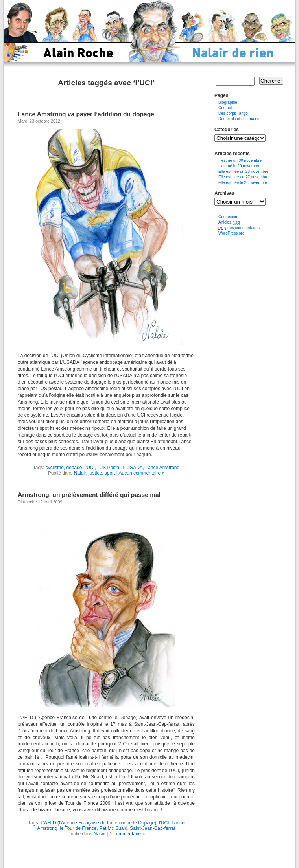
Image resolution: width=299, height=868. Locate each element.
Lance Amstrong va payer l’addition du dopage (86, 114)
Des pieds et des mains (239, 119)
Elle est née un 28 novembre (243, 172)
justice (95, 473)
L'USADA (133, 468)
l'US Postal (109, 468)
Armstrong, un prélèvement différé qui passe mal (89, 495)
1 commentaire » (127, 834)
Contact (225, 108)
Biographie (228, 102)
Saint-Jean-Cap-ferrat (152, 828)
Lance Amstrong (162, 468)
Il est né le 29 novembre (239, 166)
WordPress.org (232, 233)
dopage (74, 468)
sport (110, 473)
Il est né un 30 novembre (240, 161)
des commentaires (239, 228)
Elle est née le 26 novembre (243, 183)
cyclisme (55, 468)
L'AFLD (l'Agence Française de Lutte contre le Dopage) (98, 823)
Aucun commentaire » (142, 473)
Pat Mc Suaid (113, 828)
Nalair (80, 473)
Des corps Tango (233, 113)
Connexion (228, 217)
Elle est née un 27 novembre (243, 177)
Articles (229, 222)
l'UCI (90, 468)
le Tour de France (78, 828)
